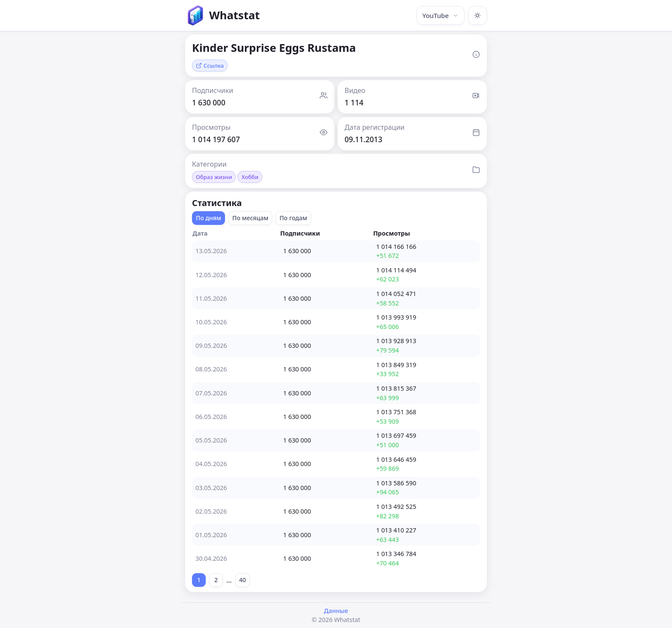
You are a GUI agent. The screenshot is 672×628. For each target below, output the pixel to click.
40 (243, 580)
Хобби (250, 177)
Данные (336, 611)
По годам (293, 218)
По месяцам (250, 218)
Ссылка (210, 66)
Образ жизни (214, 177)
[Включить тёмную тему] (477, 15)
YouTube (441, 15)
